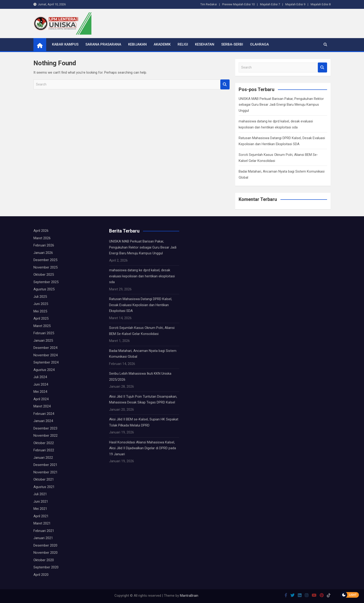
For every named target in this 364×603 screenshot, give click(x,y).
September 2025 (46, 282)
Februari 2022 (44, 450)
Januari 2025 (43, 341)
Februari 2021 (44, 531)
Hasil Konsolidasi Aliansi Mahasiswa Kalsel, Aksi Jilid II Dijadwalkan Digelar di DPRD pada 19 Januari (143, 448)
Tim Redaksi (209, 4)
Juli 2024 (40, 377)
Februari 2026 (44, 245)
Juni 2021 (41, 501)
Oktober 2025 (44, 275)
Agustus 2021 (44, 487)
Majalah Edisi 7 (270, 4)
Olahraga (259, 44)
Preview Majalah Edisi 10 (238, 4)
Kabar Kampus (65, 44)
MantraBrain (189, 596)
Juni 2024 (41, 384)
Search (225, 84)
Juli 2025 (40, 297)
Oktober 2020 (44, 560)
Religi (183, 44)
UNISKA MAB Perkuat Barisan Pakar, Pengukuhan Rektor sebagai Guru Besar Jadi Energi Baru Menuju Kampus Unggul (281, 105)
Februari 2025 (44, 333)
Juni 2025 (41, 304)
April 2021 (41, 516)
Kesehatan (205, 44)
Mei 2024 (40, 392)
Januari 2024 (43, 421)
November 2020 (45, 553)
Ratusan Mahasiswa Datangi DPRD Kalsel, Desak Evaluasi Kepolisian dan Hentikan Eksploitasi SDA (141, 305)
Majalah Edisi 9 (295, 4)
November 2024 (45, 355)
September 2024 (46, 362)
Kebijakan (137, 44)
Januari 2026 (43, 253)
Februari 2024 (44, 414)
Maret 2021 (42, 523)
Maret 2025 (42, 326)
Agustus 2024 (44, 370)
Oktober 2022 (44, 443)
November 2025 (45, 267)
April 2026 (41, 231)
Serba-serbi (232, 44)
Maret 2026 (42, 238)
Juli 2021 (40, 494)
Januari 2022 (43, 458)
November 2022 (45, 436)
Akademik (162, 44)
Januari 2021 (43, 538)
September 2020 (46, 567)
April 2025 (41, 318)
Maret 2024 (42, 406)
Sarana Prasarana (103, 44)
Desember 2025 (45, 260)
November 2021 (45, 472)
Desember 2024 (45, 348)
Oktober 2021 (44, 479)
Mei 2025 (40, 311)
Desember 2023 (45, 428)
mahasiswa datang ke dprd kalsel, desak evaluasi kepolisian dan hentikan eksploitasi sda (142, 276)
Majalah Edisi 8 (321, 4)
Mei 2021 (40, 509)
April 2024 (41, 399)
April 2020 (41, 575)
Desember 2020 (45, 545)
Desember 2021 (45, 465)
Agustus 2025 (44, 289)
